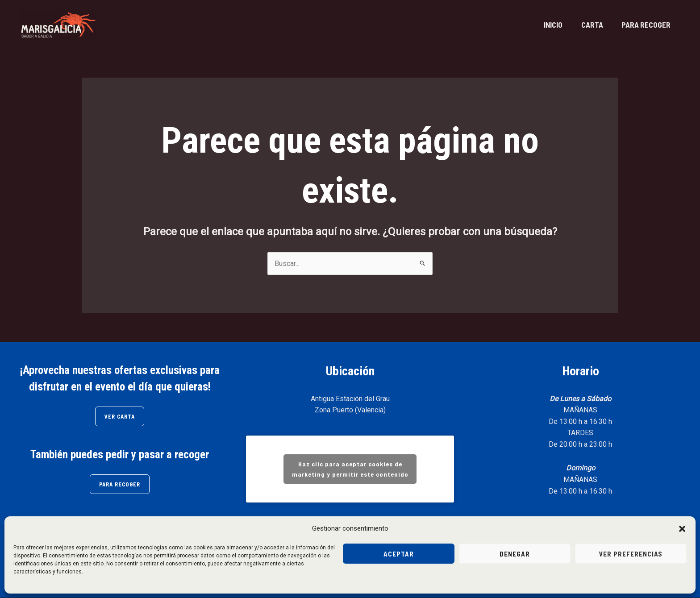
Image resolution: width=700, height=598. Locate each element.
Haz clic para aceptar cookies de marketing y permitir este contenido (350, 469)
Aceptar (399, 554)
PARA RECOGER (644, 25)
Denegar (515, 554)
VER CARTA (120, 416)
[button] (682, 529)
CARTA (586, 25)
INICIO (544, 25)
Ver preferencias (631, 554)
